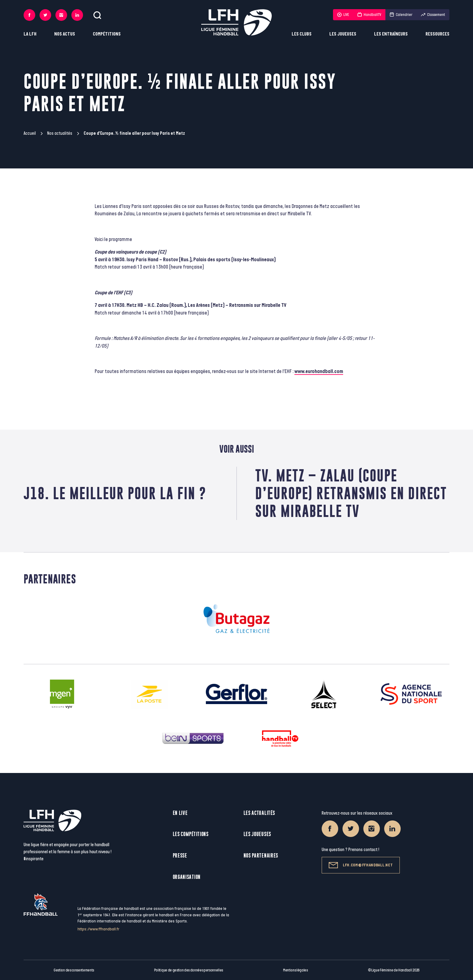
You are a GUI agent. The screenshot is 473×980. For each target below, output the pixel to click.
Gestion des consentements (74, 970)
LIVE (343, 15)
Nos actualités (60, 133)
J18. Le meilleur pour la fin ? (115, 493)
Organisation (187, 877)
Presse (180, 856)
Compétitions (107, 34)
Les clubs (302, 34)
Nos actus (65, 34)
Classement (433, 15)
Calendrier (401, 15)
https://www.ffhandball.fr (98, 929)
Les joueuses (343, 34)
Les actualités (259, 813)
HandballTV (369, 15)
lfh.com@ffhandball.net (361, 865)
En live (180, 813)
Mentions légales (295, 970)
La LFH (30, 34)
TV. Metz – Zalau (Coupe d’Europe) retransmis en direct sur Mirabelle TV (351, 493)
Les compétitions (191, 834)
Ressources (437, 34)
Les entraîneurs (391, 34)
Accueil (30, 133)
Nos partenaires (261, 856)
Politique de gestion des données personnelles (189, 970)
